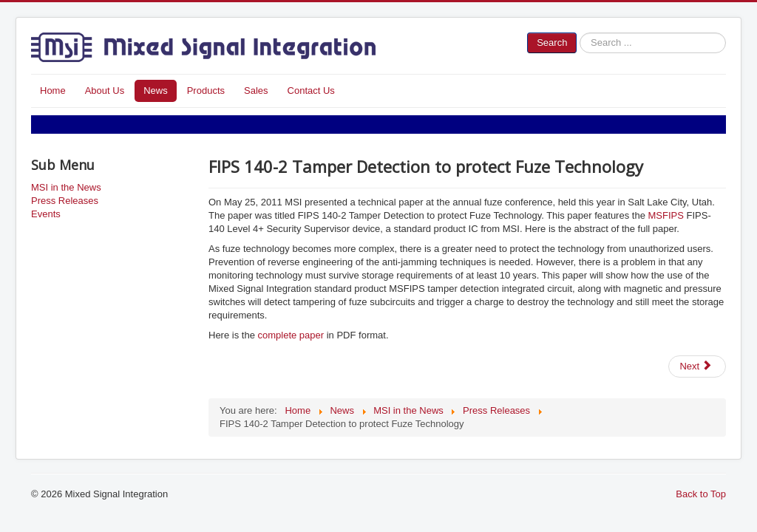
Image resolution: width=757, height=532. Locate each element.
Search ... (577, 33)
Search (552, 42)
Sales (256, 91)
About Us (105, 91)
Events (46, 214)
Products (206, 91)
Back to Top (701, 494)
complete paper (291, 335)
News (156, 91)
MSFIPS (665, 215)
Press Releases (65, 201)
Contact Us (311, 91)
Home (53, 91)
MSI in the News (66, 187)
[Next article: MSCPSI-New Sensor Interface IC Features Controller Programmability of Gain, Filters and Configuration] (697, 366)
